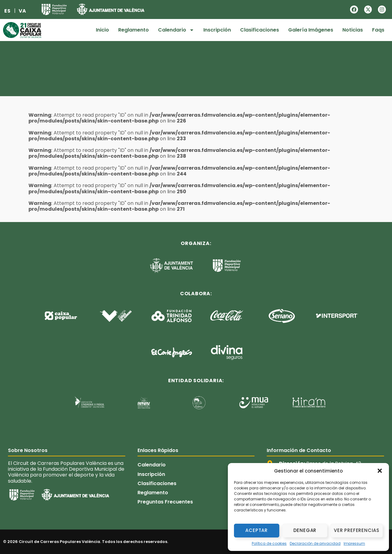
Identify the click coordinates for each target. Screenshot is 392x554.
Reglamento (134, 30)
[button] (380, 471)
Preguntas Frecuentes (165, 502)
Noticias (353, 30)
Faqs (378, 30)
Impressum (354, 543)
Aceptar (256, 530)
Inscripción (217, 30)
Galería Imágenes (311, 30)
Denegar (305, 530)
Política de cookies (269, 543)
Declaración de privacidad (315, 543)
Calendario (176, 30)
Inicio (102, 30)
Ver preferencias (357, 530)
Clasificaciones (260, 30)
